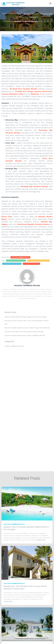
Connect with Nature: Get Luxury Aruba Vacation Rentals (24, 332)
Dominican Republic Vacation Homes (33, 224)
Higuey (5, 224)
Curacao (5, 94)
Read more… (41, 540)
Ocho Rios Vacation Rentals (31, 264)
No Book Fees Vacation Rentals (24, 89)
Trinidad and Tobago (24, 91)
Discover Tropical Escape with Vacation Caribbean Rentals (25, 335)
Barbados (13, 94)
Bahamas (35, 94)
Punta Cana (7, 217)
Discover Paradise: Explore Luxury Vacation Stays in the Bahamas (27, 328)
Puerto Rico (47, 91)
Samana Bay (46, 222)
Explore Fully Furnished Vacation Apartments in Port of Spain (26, 317)
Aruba (21, 94)
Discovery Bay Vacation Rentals (16, 261)
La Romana (40, 217)
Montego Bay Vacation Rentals (34, 187)
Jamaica (38, 91)
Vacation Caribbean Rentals (20, 257)
